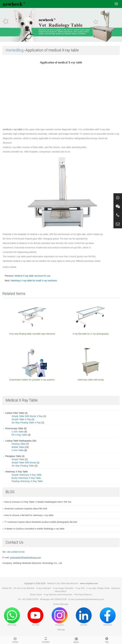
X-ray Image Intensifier (63, 588)
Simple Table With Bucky (24, 463)
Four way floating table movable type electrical (32, 334)
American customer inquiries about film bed (26, 509)
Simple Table (18, 459)
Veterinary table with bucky (91, 380)
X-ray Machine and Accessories (58, 595)
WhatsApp (12, 617)
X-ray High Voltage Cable (98, 588)
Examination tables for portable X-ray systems (32, 380)
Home (10, 50)
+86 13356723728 (15, 552)
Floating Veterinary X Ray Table (27, 481)
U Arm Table (18, 450)
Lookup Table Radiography (18, 441)
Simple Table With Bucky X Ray (27, 416)
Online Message (61, 604)
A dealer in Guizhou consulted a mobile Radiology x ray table (34, 529)
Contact (46, 640)
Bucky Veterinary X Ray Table (26, 478)
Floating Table (19, 444)
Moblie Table (18, 447)
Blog (20, 50)
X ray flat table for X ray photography (91, 334)
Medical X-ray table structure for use (32, 276)
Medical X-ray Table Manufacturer (63, 583)
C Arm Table (18, 432)
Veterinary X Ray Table (17, 472)
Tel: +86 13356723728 (28, 599)
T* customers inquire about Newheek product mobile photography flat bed (41, 522)
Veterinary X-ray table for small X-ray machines (34, 281)
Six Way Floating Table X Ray (26, 423)
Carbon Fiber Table (15, 413)
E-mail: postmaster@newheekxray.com (86, 599)
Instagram (60, 617)
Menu (76, 640)
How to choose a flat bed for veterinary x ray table (29, 515)
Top (107, 640)
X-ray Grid (80, 588)
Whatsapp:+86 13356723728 (53, 599)
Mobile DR (7, 588)
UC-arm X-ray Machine (24, 588)
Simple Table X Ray (21, 419)
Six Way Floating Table (23, 466)
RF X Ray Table (19, 435)
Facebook (108, 617)
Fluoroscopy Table (14, 428)
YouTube (35, 617)
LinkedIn (84, 617)
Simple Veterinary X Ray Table (27, 475)
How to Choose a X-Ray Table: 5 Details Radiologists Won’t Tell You (38, 502)
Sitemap (61, 630)
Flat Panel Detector (83, 595)
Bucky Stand (36, 595)
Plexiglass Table (13, 456)
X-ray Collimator (44, 588)
